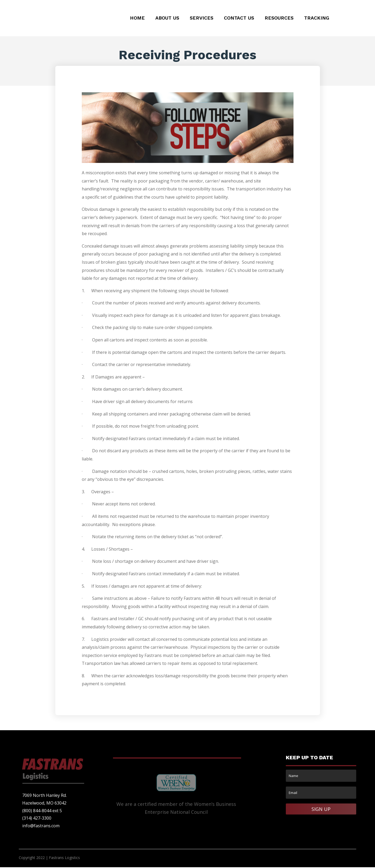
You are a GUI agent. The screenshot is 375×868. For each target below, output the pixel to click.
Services (202, 18)
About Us (167, 18)
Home (137, 18)
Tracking (317, 18)
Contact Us (239, 18)
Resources (279, 18)
